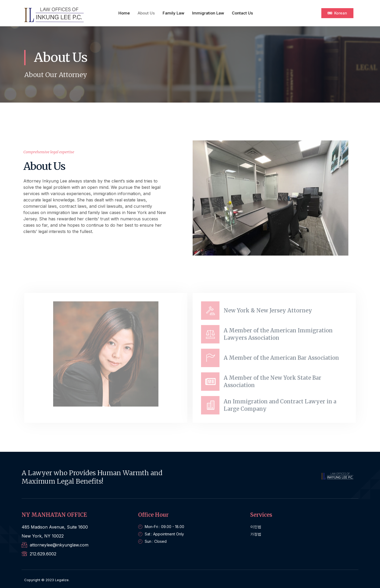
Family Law (173, 13)
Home (124, 13)
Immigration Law (208, 13)
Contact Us (242, 13)
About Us (146, 13)
